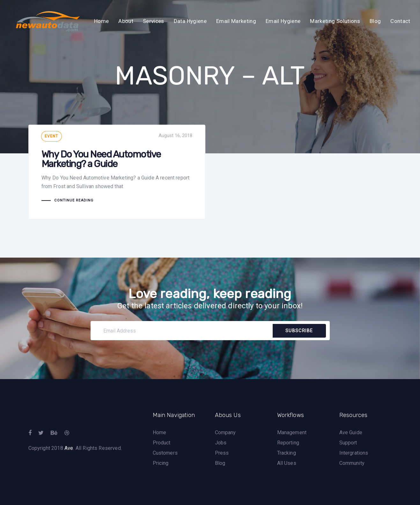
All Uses (287, 463)
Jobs (221, 443)
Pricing (161, 463)
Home (160, 432)
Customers (165, 453)
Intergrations (354, 453)
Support (348, 443)
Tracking (287, 453)
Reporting (288, 443)
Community (352, 463)
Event (52, 136)
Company (225, 432)
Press (222, 453)
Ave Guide (351, 432)
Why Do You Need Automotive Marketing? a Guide (117, 172)
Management (292, 432)
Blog (220, 463)
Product (162, 443)
